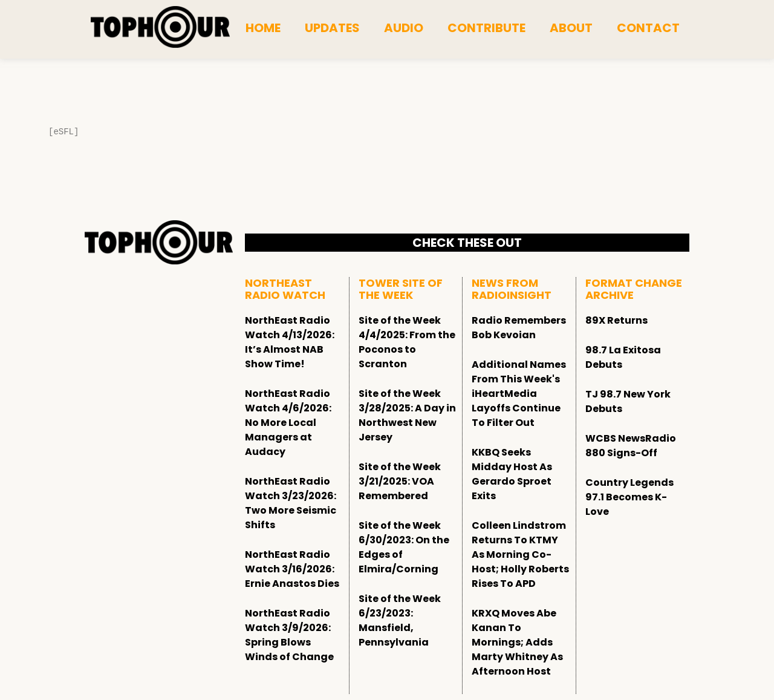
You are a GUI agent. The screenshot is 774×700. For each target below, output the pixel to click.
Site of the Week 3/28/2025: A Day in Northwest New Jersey (407, 415)
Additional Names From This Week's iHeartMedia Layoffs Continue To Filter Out (519, 394)
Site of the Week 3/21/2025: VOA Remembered (400, 481)
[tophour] (160, 27)
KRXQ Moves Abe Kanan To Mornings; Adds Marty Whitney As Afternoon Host (517, 642)
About (571, 28)
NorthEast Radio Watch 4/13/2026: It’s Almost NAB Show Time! (290, 342)
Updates (332, 28)
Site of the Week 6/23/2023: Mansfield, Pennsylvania (400, 620)
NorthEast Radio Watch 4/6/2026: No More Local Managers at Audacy (288, 423)
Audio (404, 28)
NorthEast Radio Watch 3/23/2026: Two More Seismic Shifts (291, 503)
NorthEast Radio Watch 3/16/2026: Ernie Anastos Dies (292, 569)
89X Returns (616, 320)
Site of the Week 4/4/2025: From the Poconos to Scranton (407, 342)
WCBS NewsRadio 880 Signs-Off (631, 446)
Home (263, 28)
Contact (648, 28)
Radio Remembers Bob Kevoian (519, 328)
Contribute (486, 28)
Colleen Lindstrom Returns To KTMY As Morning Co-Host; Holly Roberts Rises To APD (520, 554)
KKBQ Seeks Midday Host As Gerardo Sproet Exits (512, 474)
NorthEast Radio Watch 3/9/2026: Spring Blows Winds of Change (289, 635)
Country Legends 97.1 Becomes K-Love (629, 497)
